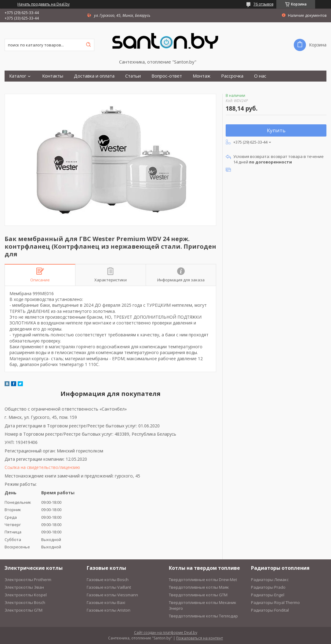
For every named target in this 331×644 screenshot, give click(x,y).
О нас (260, 76)
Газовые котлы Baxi (106, 602)
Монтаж (202, 76)
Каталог (18, 76)
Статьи (133, 76)
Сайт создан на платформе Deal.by (166, 633)
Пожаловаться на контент (200, 638)
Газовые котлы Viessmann (112, 595)
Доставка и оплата (94, 76)
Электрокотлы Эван (24, 587)
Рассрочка (232, 76)
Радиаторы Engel (268, 595)
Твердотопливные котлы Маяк (199, 587)
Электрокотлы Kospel (26, 595)
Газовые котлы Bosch (108, 580)
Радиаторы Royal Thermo (275, 602)
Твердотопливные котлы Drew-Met (203, 580)
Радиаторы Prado (268, 587)
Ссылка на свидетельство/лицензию (42, 467)
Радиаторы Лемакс (270, 580)
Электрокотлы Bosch (25, 602)
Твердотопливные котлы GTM (198, 595)
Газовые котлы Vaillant (109, 587)
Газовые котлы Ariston (109, 610)
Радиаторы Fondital (270, 610)
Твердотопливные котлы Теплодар (203, 616)
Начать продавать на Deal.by (44, 4)
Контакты (53, 76)
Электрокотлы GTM (24, 610)
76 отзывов (263, 4)
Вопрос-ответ (167, 76)
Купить (276, 130)
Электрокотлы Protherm (28, 580)
